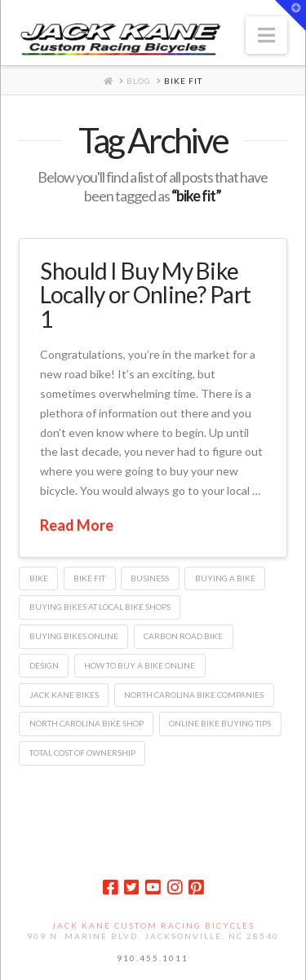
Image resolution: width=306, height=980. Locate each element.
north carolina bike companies (194, 695)
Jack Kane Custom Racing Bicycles (153, 925)
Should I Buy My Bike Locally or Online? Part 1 (145, 295)
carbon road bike (183, 636)
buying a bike (225, 578)
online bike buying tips (220, 723)
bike (39, 578)
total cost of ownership (82, 753)
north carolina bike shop (86, 723)
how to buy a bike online (140, 665)
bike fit (89, 578)
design (44, 665)
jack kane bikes (64, 695)
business (150, 578)
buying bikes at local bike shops (100, 607)
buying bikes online (74, 636)
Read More (77, 525)
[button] (266, 35)
